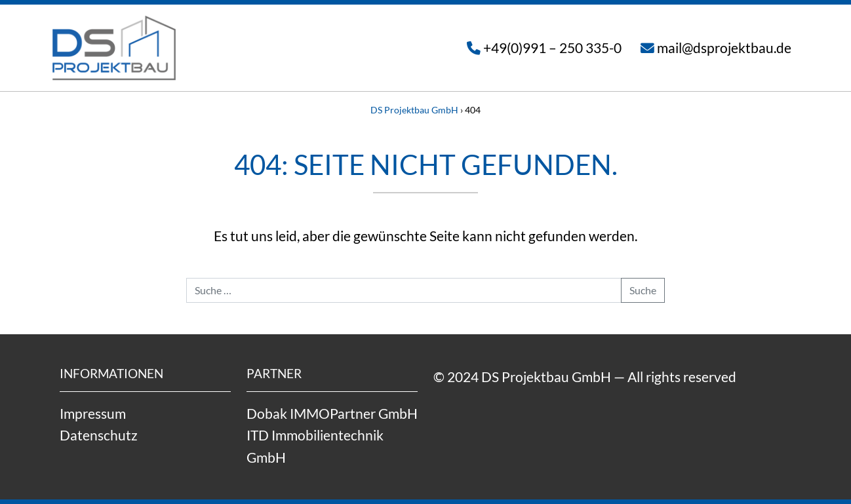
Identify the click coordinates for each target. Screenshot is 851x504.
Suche (643, 290)
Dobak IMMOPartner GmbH (332, 413)
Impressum (93, 413)
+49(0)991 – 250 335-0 (552, 48)
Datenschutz (99, 435)
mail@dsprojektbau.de (724, 48)
